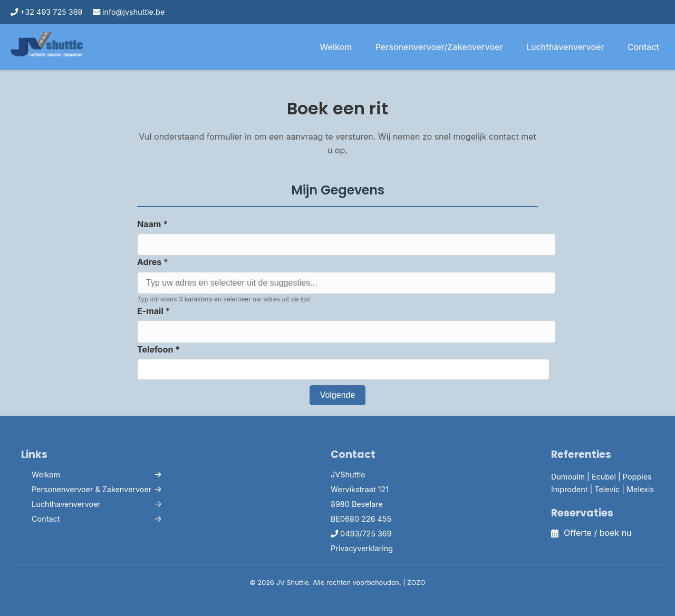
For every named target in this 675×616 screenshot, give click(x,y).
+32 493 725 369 (47, 12)
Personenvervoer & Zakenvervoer (91, 489)
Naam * (152, 224)
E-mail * (154, 311)
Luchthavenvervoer (565, 47)
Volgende (338, 395)
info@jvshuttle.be (129, 12)
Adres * (153, 262)
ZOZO (416, 583)
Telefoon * (158, 349)
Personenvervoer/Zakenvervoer (439, 47)
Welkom (336, 47)
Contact (643, 47)
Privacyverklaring (362, 548)
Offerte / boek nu (591, 533)
